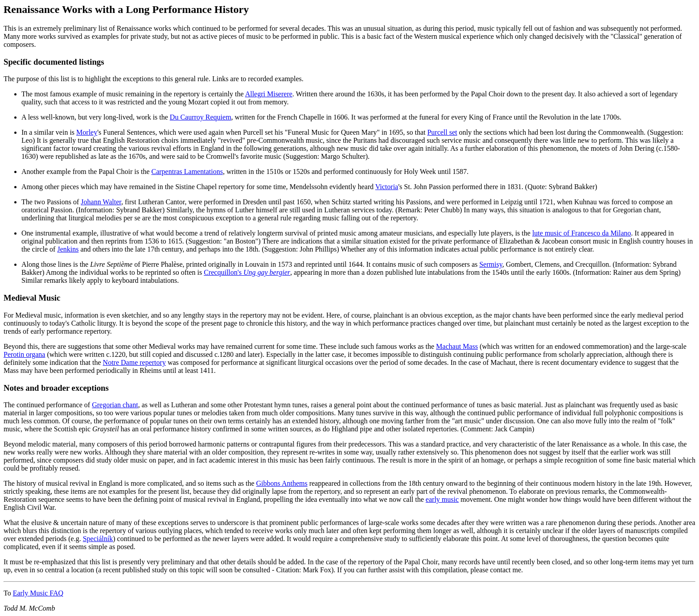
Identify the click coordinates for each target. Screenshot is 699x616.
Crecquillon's (247, 272)
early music (442, 499)
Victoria (387, 187)
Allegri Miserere (269, 94)
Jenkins (68, 249)
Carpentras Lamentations (187, 172)
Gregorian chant (115, 405)
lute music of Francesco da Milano (582, 233)
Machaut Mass (457, 346)
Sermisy (491, 264)
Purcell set (442, 132)
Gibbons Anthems (282, 483)
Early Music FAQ (38, 593)
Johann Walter (101, 202)
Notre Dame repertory (134, 362)
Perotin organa (24, 354)
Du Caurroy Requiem (201, 117)
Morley (87, 132)
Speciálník (98, 539)
